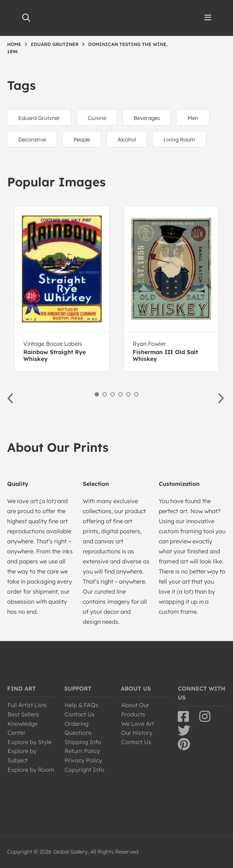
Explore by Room (31, 770)
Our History (137, 733)
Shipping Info (83, 742)
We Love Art (138, 724)
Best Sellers (23, 714)
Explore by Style (30, 742)
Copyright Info (84, 770)
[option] (62, 289)
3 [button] (113, 394)
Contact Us (80, 714)
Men (193, 118)
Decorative (32, 140)
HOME (14, 44)
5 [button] (128, 394)
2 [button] (105, 394)
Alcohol (127, 140)
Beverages (147, 118)
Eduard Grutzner (39, 118)
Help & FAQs (81, 705)
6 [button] (136, 394)
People (82, 140)
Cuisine (97, 118)
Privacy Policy (83, 760)
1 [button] (97, 394)
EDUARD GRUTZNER (55, 44)
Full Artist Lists (27, 705)
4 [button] (120, 394)
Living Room (179, 140)
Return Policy (82, 751)
